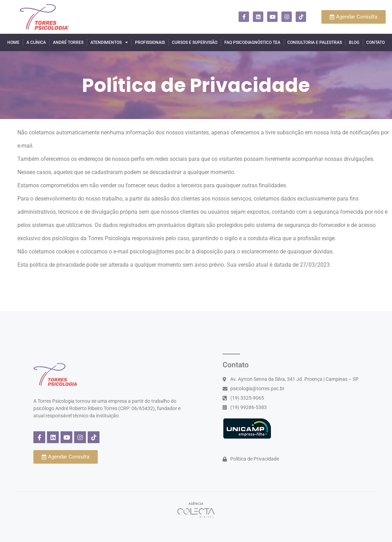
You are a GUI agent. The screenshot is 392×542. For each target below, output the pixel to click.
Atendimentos (109, 42)
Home (13, 42)
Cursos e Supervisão (195, 42)
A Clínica (36, 42)
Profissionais (150, 42)
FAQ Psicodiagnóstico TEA (252, 42)
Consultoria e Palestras (315, 42)
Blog (354, 42)
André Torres (68, 42)
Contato (375, 42)
